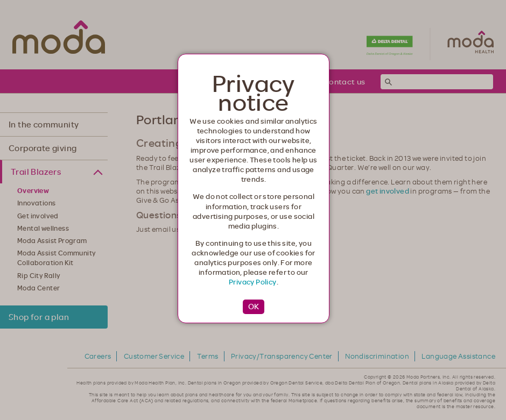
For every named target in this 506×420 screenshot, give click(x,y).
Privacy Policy (253, 282)
